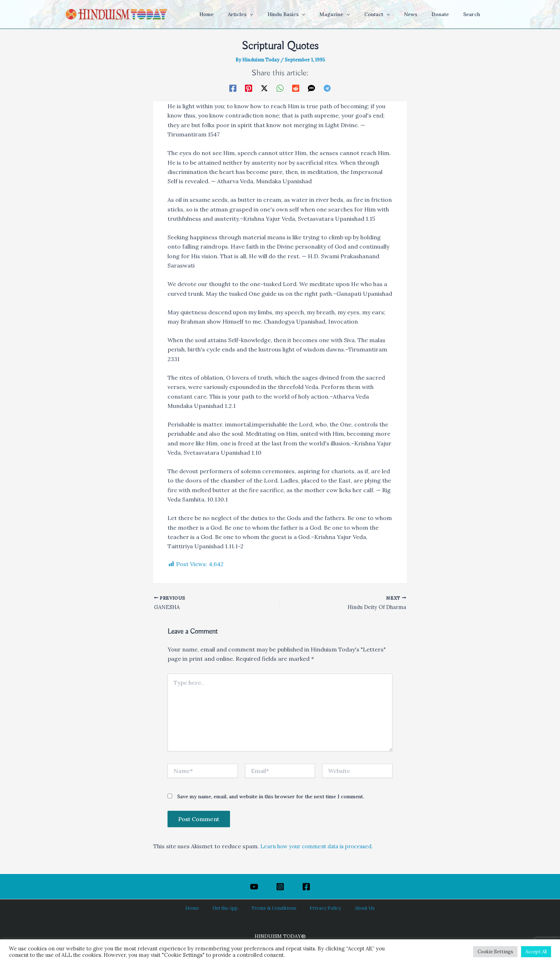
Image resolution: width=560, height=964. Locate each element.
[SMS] (311, 88)
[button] (277, 14)
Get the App (231, 908)
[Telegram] (327, 88)
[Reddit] (296, 88)
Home (204, 908)
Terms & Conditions (274, 908)
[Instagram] (280, 887)
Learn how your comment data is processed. (322, 848)
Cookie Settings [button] (495, 952)
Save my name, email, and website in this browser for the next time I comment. (271, 798)
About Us (352, 908)
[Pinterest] (249, 88)
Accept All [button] (536, 952)
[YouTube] (254, 887)
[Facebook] (233, 88)
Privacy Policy (320, 908)
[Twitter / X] (264, 88)
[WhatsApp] (280, 88)
